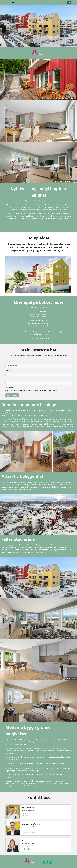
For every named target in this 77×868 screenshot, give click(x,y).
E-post (8, 379)
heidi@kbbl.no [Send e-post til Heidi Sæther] (27, 849)
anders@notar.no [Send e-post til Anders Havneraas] (28, 816)
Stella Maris (11, 3)
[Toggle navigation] (69, 3)
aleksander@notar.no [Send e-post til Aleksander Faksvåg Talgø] (29, 832)
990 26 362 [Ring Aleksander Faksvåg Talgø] (25, 830)
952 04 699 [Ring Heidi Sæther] (26, 847)
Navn (8, 362)
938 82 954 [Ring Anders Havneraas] (25, 813)
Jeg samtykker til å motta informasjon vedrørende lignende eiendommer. (32, 391)
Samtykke (9, 388)
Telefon (8, 371)
